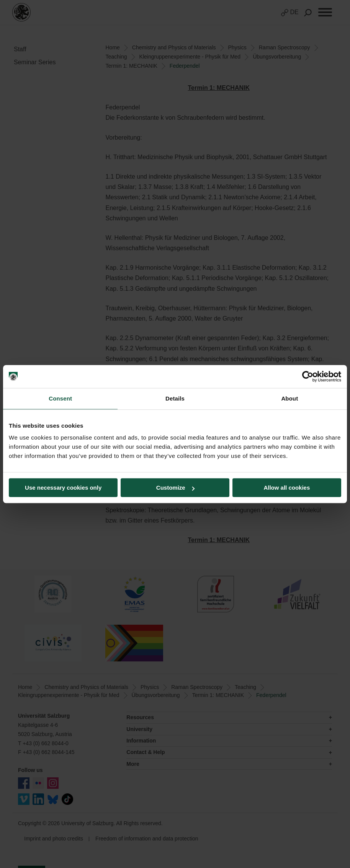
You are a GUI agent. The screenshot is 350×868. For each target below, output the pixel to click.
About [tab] (289, 398)
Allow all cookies (287, 488)
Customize (175, 488)
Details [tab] (175, 398)
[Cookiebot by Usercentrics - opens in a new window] (308, 376)
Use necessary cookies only (63, 488)
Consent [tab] (60, 398)
